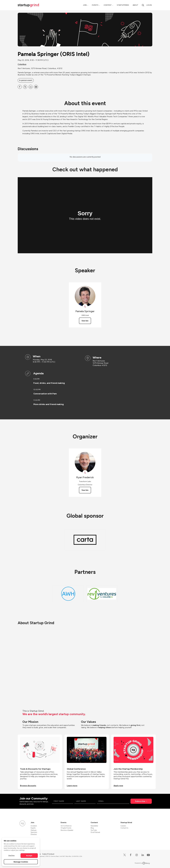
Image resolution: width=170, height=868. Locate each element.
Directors (34, 834)
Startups (34, 830)
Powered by (142, 863)
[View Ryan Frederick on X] (85, 473)
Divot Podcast (95, 832)
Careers (123, 826)
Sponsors (34, 832)
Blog (92, 828)
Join (85, 5)
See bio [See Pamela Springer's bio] (85, 321)
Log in (149, 5)
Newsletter (94, 826)
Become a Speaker (67, 830)
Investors (34, 826)
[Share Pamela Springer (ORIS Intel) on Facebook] (20, 87)
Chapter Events (66, 828)
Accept (29, 855)
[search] (143, 5)
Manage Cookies (21, 862)
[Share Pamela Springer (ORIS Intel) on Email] (36, 87)
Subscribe (140, 801)
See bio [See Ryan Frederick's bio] (85, 490)
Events (95, 5)
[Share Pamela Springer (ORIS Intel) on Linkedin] (31, 87)
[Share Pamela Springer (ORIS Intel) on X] (25, 87)
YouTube (94, 830)
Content (108, 5)
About (135, 5)
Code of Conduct (48, 854)
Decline (11, 855)
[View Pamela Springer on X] (85, 307)
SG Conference (66, 826)
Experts (33, 828)
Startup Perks (123, 5)
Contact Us (124, 828)
